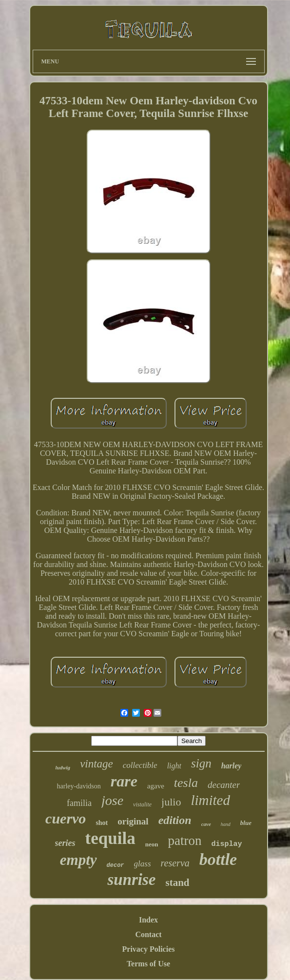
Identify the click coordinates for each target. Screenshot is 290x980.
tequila (110, 838)
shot (102, 823)
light (174, 766)
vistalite (142, 804)
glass (143, 864)
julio (171, 802)
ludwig (63, 767)
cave (206, 824)
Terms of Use (148, 964)
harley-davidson (79, 786)
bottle (218, 859)
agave (156, 786)
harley (232, 766)
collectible (140, 765)
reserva (175, 863)
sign (201, 763)
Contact (148, 934)
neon (152, 844)
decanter (224, 785)
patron (184, 841)
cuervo (66, 818)
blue (246, 823)
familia (79, 803)
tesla (186, 783)
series (65, 843)
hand (226, 824)
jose (112, 800)
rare (124, 781)
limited (210, 800)
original (133, 821)
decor (116, 865)
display (226, 844)
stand (178, 882)
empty (78, 860)
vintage (97, 764)
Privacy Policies (149, 949)
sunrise (131, 880)
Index (148, 920)
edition (175, 820)
